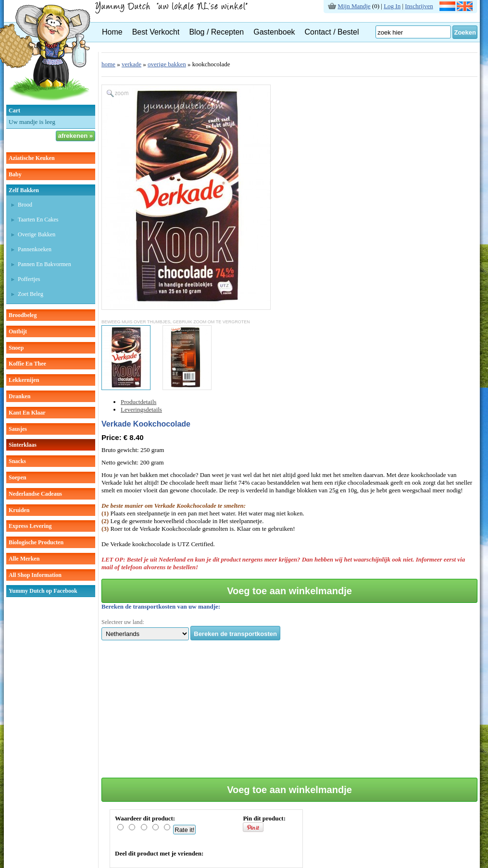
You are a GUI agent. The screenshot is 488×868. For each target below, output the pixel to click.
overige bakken (37, 234)
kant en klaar (27, 413)
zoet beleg (31, 294)
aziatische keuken (32, 158)
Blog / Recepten (216, 32)
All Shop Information (35, 575)
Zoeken (465, 32)
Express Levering (30, 526)
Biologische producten (36, 542)
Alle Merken (24, 559)
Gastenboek (274, 32)
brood (25, 205)
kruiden (19, 510)
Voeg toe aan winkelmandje (289, 591)
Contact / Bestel (332, 32)
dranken (19, 396)
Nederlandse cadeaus (35, 494)
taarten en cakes (38, 220)
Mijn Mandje (354, 6)
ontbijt (18, 331)
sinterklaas (23, 445)
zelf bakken (24, 190)
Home (112, 32)
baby (15, 174)
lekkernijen (24, 380)
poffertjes (29, 279)
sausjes (18, 429)
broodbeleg (23, 315)
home (108, 64)
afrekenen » (75, 136)
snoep (16, 348)
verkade (131, 64)
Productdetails (138, 402)
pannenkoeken (35, 249)
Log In (392, 6)
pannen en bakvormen (44, 264)
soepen (18, 477)
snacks (17, 461)
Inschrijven (419, 6)
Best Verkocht (156, 32)
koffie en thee (27, 364)
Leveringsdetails (141, 410)
